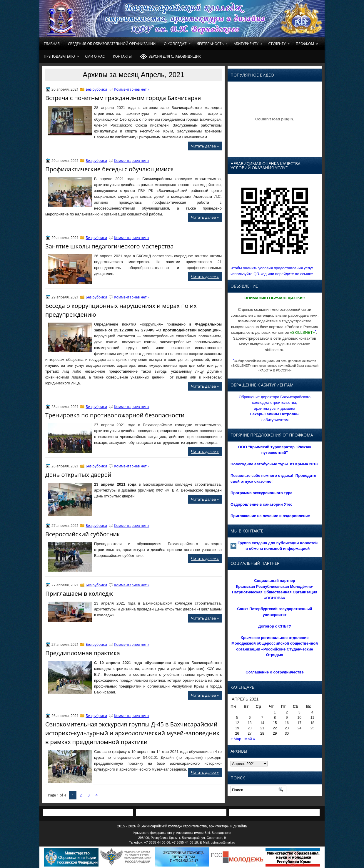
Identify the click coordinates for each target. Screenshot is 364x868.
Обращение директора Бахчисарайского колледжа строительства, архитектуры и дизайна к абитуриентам (275, 408)
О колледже (178, 42)
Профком (308, 42)
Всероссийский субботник (83, 534)
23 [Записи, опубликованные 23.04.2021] (287, 728)
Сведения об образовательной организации (112, 44)
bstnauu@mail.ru (223, 842)
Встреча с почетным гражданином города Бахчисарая (123, 98)
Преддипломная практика (83, 653)
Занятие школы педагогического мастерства (109, 246)
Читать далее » (205, 146)
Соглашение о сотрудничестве (274, 672)
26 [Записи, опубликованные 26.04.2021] (237, 733)
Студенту (280, 42)
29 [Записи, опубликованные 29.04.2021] (275, 733)
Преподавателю (62, 54)
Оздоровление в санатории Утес (261, 504)
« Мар (236, 739)
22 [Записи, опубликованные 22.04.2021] (275, 728)
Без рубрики (96, 89)
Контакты (122, 56)
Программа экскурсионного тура (262, 493)
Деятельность (213, 42)
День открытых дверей (78, 475)
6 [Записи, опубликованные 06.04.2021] (250, 718)
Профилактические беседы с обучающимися (110, 169)
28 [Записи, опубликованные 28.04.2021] (262, 733)
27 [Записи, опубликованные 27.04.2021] (249, 733)
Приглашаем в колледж (79, 594)
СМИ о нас (95, 56)
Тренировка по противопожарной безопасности (115, 415)
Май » (250, 739)
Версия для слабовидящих (170, 57)
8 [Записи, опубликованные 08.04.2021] (275, 718)
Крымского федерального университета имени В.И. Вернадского (182, 833)
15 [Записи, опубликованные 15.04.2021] (275, 723)
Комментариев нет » (132, 89)
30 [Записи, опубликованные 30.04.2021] (287, 733)
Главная (52, 44)
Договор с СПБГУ (275, 626)
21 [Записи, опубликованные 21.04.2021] (262, 728)
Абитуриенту (249, 42)
